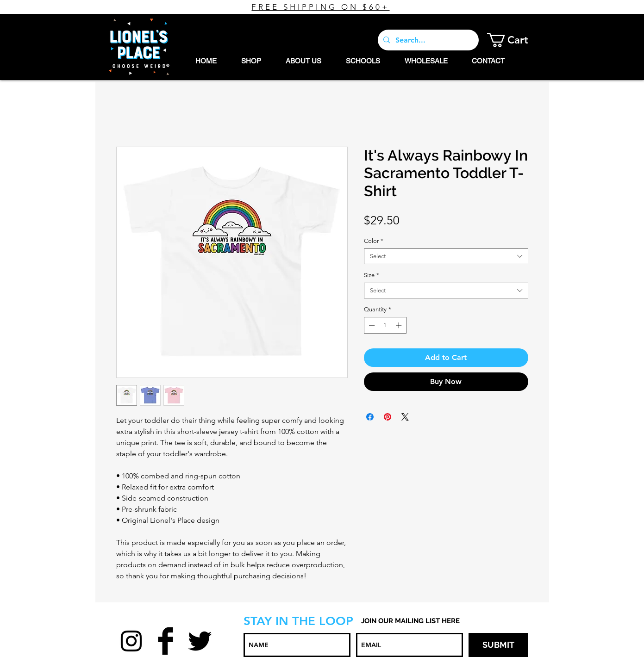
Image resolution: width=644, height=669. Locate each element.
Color (374, 241)
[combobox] (446, 256)
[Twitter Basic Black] (200, 641)
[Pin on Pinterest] (388, 417)
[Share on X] (405, 417)
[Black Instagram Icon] (131, 641)
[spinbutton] (385, 325)
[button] (515, 40)
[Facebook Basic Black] (166, 641)
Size (372, 275)
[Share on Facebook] (370, 417)
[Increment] (400, 325)
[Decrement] (371, 325)
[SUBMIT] (498, 645)
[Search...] (427, 40)
